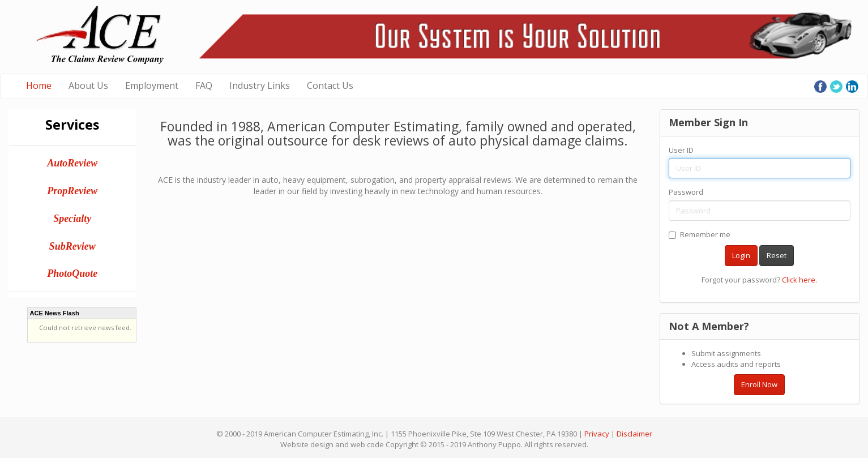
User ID (681, 150)
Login (741, 255)
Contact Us (330, 85)
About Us (88, 85)
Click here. (799, 280)
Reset (777, 255)
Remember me (700, 234)
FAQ (204, 85)
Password (686, 192)
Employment (152, 85)
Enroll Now (759, 384)
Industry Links (260, 85)
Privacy (597, 434)
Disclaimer (634, 434)
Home (39, 85)
